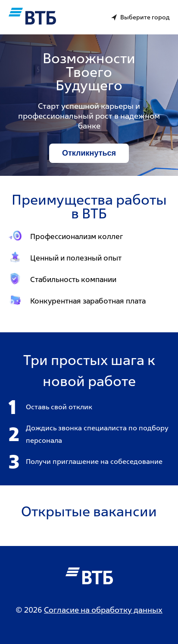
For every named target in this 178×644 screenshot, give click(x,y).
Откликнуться (89, 153)
